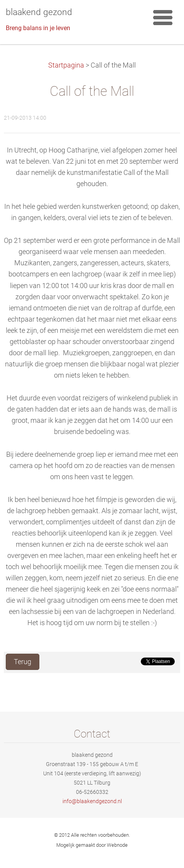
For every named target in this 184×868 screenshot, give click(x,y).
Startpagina (66, 65)
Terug (23, 662)
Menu (163, 17)
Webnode (117, 845)
